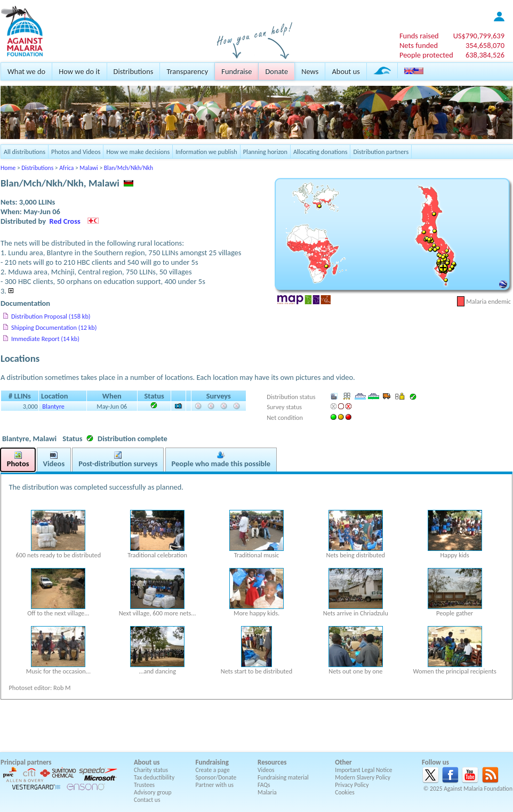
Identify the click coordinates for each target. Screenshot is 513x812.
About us (346, 71)
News (310, 71)
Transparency (187, 71)
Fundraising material (283, 777)
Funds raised (419, 36)
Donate (276, 71)
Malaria (267, 792)
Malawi (89, 168)
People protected (426, 55)
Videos (266, 770)
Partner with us (215, 785)
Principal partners (26, 762)
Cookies (345, 792)
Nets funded (419, 45)
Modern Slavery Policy (363, 777)
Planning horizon (265, 152)
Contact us (147, 800)
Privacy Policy (352, 785)
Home (8, 168)
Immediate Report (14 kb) (45, 339)
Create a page (213, 770)
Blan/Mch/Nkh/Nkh (129, 168)
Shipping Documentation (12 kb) (54, 327)
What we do (26, 71)
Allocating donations (320, 152)
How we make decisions (138, 152)
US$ (479, 36)
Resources (272, 762)
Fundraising (212, 762)
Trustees (144, 785)
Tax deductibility (154, 777)
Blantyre (53, 406)
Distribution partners (381, 152)
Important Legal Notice (363, 770)
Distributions (134, 71)
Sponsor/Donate (216, 777)
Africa (66, 168)
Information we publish (206, 152)
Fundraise (237, 71)
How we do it (79, 71)
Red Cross (65, 221)
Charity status (151, 770)
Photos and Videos (76, 152)
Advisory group (153, 792)
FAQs (264, 785)
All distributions (25, 152)
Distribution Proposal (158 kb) (51, 316)
